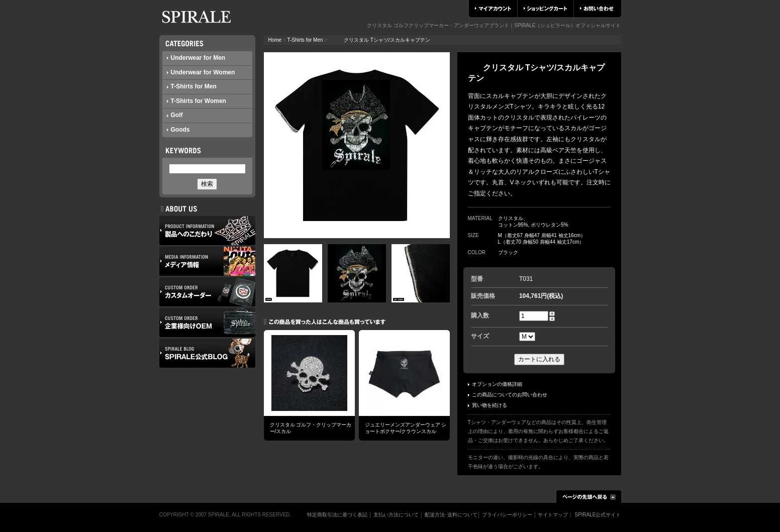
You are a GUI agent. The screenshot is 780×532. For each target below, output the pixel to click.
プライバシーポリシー (507, 515)
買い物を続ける (487, 405)
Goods (178, 130)
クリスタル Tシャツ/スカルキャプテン (379, 40)
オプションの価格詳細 (495, 384)
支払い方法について (396, 515)
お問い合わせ (597, 9)
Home (275, 40)
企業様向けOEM (207, 323)
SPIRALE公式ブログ (207, 353)
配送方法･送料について (451, 515)
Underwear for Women (201, 72)
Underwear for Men (196, 58)
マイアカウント (493, 9)
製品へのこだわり (207, 231)
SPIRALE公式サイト (598, 515)
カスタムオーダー (207, 292)
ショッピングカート (546, 9)
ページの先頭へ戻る (589, 497)
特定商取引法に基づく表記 (337, 515)
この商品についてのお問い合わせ (508, 395)
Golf (175, 115)
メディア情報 (207, 261)
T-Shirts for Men (192, 86)
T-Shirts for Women (197, 101)
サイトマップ (553, 515)
